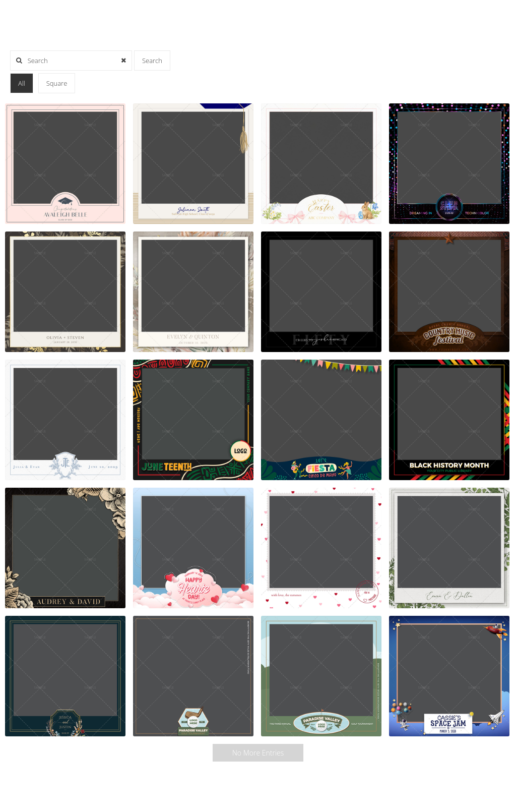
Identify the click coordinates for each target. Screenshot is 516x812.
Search (152, 61)
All (22, 83)
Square (57, 83)
